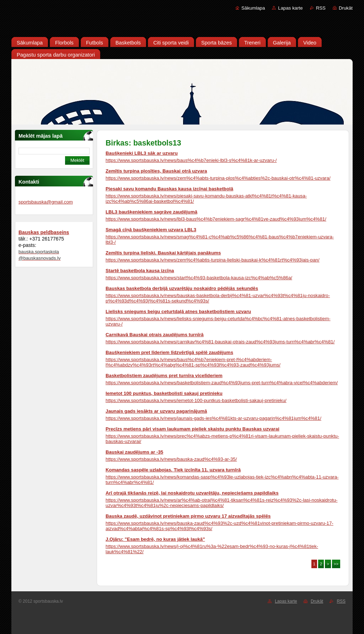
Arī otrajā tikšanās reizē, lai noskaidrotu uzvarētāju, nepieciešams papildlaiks (192, 493)
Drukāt (346, 8)
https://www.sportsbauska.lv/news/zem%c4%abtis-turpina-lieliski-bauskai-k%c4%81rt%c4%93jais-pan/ (213, 260)
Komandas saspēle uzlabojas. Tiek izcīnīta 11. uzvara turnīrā (173, 470)
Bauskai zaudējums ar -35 (134, 452)
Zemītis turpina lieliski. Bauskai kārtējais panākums (163, 253)
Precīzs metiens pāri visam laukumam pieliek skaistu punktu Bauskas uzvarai (192, 429)
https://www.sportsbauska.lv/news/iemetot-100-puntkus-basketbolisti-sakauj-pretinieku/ (196, 400)
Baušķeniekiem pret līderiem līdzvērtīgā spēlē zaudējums (169, 352)
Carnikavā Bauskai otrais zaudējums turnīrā (155, 335)
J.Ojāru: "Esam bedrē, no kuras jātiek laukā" (155, 539)
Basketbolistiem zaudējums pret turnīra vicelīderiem (164, 376)
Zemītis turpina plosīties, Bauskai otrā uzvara (156, 171)
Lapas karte (290, 8)
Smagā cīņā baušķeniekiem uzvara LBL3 (151, 230)
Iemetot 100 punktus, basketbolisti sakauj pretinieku (164, 393)
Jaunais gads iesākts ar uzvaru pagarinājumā (156, 411)
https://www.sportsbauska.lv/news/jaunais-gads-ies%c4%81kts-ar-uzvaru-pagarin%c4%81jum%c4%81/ (213, 418)
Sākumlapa (253, 8)
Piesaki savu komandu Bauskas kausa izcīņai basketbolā (169, 189)
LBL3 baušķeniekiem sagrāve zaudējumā (151, 212)
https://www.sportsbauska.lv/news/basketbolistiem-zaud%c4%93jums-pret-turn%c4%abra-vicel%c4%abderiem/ (222, 383)
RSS (321, 8)
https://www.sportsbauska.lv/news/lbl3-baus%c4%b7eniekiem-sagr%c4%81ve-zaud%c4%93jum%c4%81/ (216, 219)
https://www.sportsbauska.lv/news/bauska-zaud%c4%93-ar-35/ (171, 459)
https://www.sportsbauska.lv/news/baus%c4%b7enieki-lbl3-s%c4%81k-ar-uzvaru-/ (191, 160)
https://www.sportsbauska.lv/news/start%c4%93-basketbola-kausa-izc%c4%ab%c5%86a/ (199, 278)
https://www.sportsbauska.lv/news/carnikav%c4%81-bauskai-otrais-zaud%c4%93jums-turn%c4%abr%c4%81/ (220, 342)
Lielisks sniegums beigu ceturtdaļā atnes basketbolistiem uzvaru (178, 311)
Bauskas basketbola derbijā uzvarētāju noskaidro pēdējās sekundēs (182, 288)
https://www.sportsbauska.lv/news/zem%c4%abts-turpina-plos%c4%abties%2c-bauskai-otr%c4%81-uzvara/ (218, 178)
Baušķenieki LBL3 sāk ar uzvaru (142, 153)
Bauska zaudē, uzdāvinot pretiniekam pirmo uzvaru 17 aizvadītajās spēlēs (188, 516)
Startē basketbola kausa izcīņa (140, 271)
